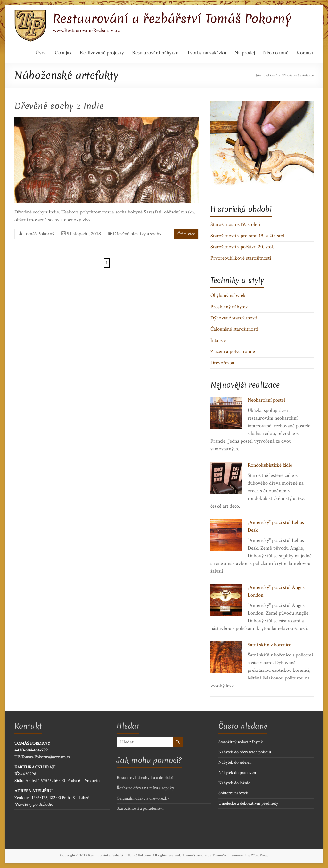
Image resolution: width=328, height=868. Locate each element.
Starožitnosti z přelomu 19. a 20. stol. (248, 236)
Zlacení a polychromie (233, 352)
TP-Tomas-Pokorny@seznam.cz (42, 757)
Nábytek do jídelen (235, 762)
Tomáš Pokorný (39, 233)
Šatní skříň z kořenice (269, 645)
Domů (273, 75)
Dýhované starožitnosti (234, 318)
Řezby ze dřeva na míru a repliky (145, 788)
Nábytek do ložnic (234, 783)
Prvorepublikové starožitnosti (241, 258)
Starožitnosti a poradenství (140, 808)
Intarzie (218, 340)
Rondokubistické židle (270, 465)
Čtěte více (186, 234)
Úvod (41, 53)
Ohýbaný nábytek (228, 296)
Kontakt (305, 53)
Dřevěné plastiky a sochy (137, 233)
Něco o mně (276, 53)
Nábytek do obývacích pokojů (245, 752)
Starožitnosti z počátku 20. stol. (242, 247)
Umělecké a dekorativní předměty (248, 803)
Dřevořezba (222, 363)
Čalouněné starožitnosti (234, 329)
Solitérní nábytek (233, 793)
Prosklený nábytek (229, 307)
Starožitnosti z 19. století (235, 225)
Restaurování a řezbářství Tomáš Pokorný (172, 19)
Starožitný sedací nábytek (241, 742)
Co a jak (63, 53)
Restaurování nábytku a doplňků (145, 778)
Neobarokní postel (266, 400)
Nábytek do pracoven (237, 773)
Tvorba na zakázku (207, 53)
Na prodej (245, 53)
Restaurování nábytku (155, 53)
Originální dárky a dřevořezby (143, 798)
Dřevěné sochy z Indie (59, 106)
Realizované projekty (102, 53)
